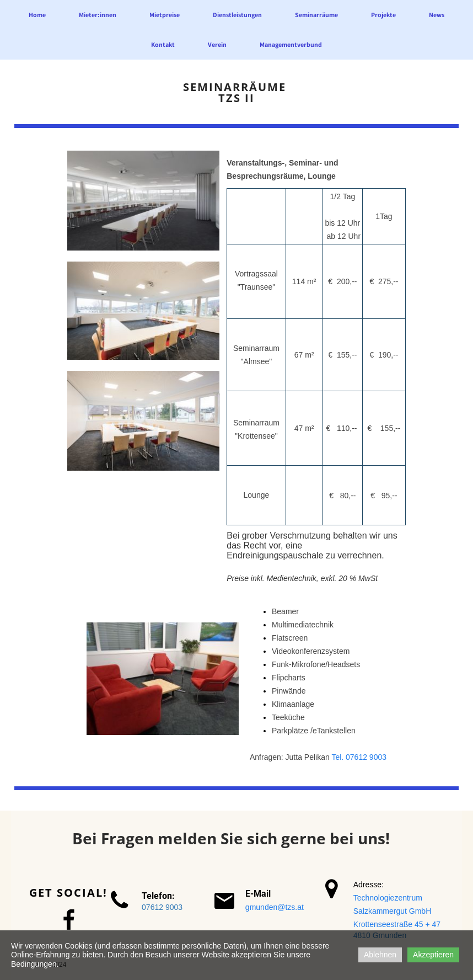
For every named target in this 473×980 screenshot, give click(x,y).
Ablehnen (380, 955)
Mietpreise (165, 15)
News (437, 15)
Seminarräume (316, 15)
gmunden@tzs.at (275, 907)
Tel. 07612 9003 (359, 757)
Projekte (383, 15)
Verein (217, 44)
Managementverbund (291, 44)
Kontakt (163, 44)
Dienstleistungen (237, 15)
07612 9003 (162, 907)
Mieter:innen (98, 15)
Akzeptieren (433, 955)
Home (37, 15)
